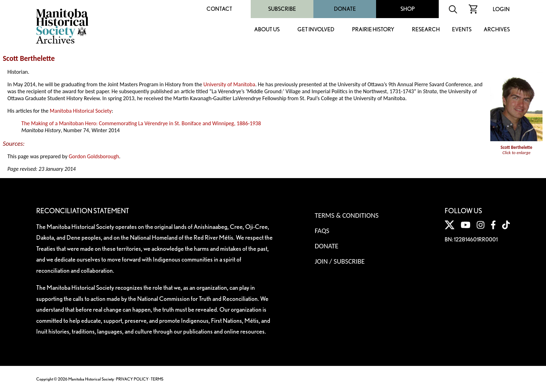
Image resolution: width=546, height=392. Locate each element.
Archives (497, 30)
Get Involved (316, 30)
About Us (267, 30)
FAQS (322, 231)
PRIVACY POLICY (132, 379)
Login (501, 9)
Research (426, 30)
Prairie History (373, 30)
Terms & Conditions (347, 215)
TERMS (157, 379)
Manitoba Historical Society (81, 111)
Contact (219, 9)
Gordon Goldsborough (94, 156)
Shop (408, 9)
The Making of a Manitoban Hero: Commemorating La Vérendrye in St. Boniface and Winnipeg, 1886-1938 (141, 123)
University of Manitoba (229, 84)
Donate (345, 9)
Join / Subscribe (340, 261)
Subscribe (282, 9)
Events (462, 30)
